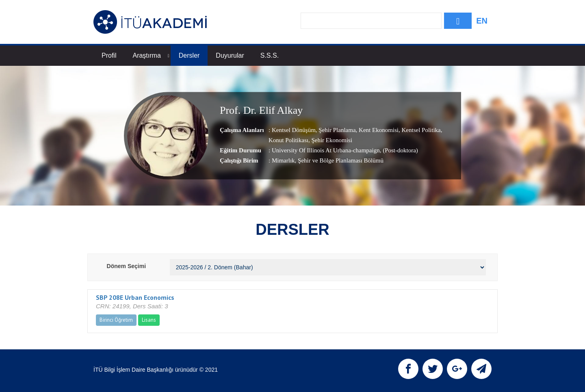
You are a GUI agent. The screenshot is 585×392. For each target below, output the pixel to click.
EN (482, 21)
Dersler (189, 55)
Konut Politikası (288, 140)
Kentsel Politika (420, 130)
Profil (109, 55)
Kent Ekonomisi (378, 130)
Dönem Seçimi (126, 266)
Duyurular (230, 55)
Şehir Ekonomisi (331, 140)
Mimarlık (283, 160)
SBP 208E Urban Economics (135, 297)
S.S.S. (270, 55)
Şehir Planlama (337, 130)
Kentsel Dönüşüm (294, 130)
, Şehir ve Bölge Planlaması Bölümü (339, 160)
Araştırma (151, 55)
